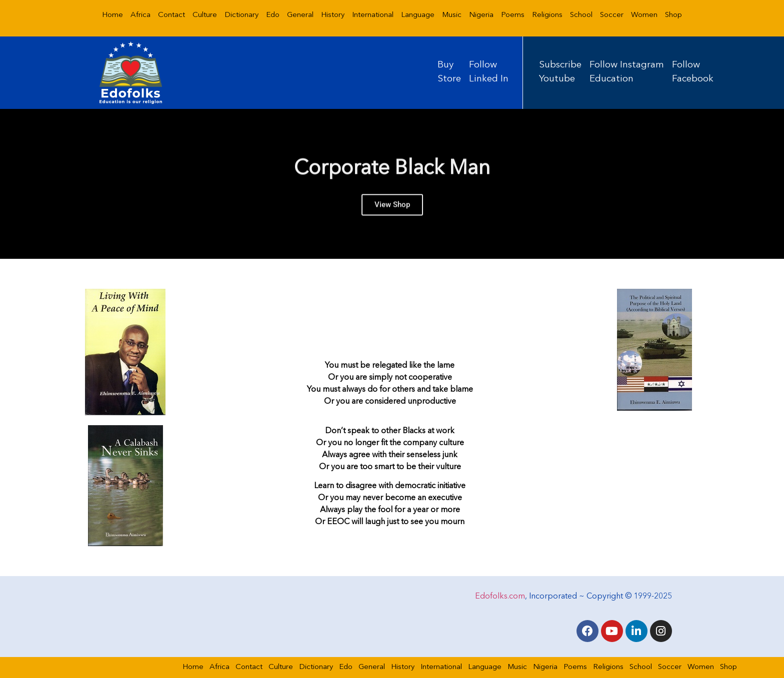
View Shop (392, 211)
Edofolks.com (500, 597)
